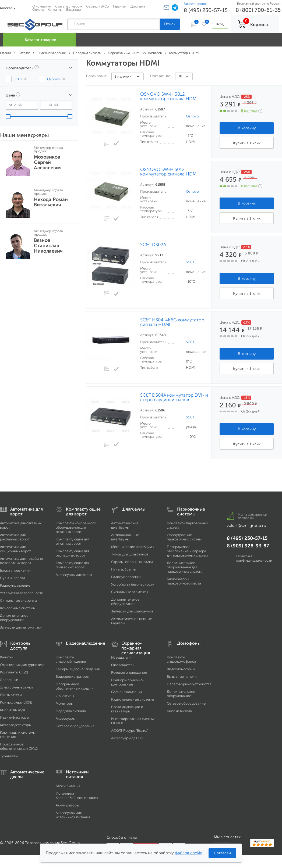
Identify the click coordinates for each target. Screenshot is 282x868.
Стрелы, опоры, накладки (132, 562)
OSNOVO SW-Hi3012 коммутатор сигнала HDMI (169, 96)
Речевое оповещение (129, 672)
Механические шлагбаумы (133, 547)
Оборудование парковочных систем (184, 537)
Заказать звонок (196, 4)
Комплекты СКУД (14, 672)
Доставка (138, 6)
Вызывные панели (182, 677)
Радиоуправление (15, 585)
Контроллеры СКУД (16, 702)
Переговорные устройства (189, 684)
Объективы (65, 696)
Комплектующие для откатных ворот (73, 541)
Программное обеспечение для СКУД (19, 746)
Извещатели (121, 657)
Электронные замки (16, 687)
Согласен (222, 853)
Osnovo (192, 116)
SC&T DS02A (153, 245)
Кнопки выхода (13, 710)
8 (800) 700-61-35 (258, 10)
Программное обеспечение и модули (75, 686)
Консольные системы (18, 608)
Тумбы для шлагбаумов (130, 554)
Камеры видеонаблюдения (78, 669)
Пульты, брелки (13, 578)
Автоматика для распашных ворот (15, 537)
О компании (42, 6)
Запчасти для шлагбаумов (132, 611)
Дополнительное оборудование (14, 618)
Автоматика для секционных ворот (15, 549)
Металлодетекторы (16, 725)
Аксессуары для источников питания (73, 815)
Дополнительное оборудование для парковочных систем (184, 567)
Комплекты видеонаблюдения (71, 659)
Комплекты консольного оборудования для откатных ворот (76, 527)
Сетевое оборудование (75, 726)
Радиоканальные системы (133, 699)
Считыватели (11, 695)
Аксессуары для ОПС (128, 738)
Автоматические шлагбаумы (125, 525)
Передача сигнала (71, 711)
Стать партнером (69, 6)
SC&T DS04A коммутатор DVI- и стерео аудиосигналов (174, 397)
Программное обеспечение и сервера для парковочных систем (187, 551)
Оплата (38, 10)
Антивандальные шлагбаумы (125, 537)
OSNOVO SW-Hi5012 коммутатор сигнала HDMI (169, 172)
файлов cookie (188, 853)
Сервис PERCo (98, 6)
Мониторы (65, 703)
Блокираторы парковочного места (184, 581)
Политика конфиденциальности (254, 558)
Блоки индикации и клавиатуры (127, 709)
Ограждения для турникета (22, 665)
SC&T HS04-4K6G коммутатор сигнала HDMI (172, 322)
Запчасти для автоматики (21, 627)
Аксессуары (66, 718)
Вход (220, 24)
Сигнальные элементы (18, 600)
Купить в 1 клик (247, 143)
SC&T (190, 262)
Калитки (7, 657)
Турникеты (9, 756)
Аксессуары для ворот (74, 575)
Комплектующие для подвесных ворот (73, 565)
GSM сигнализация (127, 692)
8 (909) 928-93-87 (248, 546)
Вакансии (73, 10)
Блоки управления (15, 570)
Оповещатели (123, 665)
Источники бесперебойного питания (77, 796)
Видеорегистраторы (73, 677)
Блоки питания (68, 786)
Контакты (55, 10)
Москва (6, 8)
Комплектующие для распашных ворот (73, 553)
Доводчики (9, 680)
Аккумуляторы (67, 805)
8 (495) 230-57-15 (206, 10)
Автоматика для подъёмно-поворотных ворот (22, 561)
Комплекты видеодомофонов (181, 659)
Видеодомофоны (181, 669)
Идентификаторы (14, 717)
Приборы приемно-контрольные (128, 682)
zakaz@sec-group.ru (246, 526)
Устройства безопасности (22, 593)
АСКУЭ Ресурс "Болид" (130, 731)
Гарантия (120, 6)
